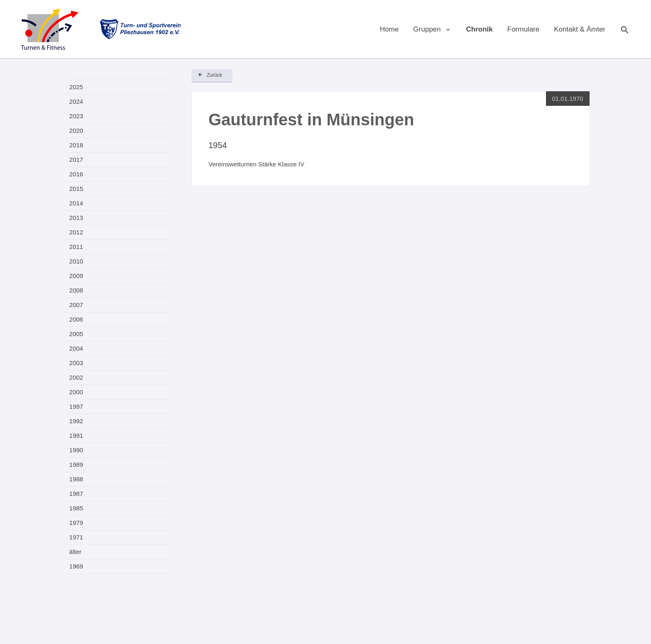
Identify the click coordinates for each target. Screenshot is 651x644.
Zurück (214, 75)
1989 (76, 465)
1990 (76, 450)
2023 (76, 116)
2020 (76, 131)
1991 (76, 435)
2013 (76, 218)
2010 (76, 261)
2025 (76, 87)
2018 (76, 145)
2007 (76, 305)
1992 (76, 421)
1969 (76, 566)
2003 (76, 363)
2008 (76, 290)
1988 (76, 479)
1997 (76, 406)
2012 (76, 232)
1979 (76, 523)
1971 (76, 537)
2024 (76, 101)
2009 (76, 276)
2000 (76, 392)
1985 (76, 508)
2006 (76, 319)
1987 (76, 494)
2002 (76, 377)
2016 (76, 174)
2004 (76, 348)
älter (75, 552)
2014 (76, 203)
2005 (76, 334)
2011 (76, 247)
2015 (76, 189)
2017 (76, 160)
